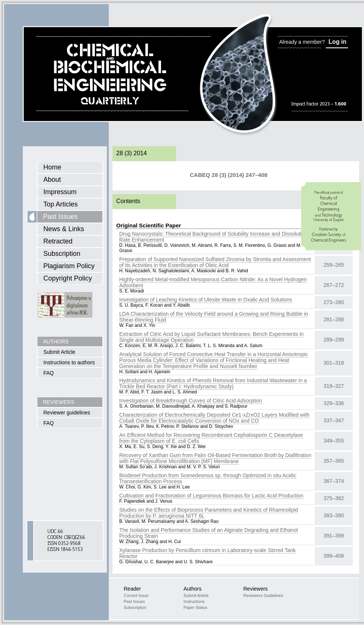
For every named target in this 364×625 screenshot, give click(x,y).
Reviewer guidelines (67, 413)
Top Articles (61, 204)
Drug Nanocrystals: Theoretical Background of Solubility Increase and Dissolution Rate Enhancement (213, 237)
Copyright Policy (68, 278)
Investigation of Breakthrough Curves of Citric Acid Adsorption (191, 401)
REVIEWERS (59, 402)
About (52, 180)
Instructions (194, 601)
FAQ (49, 373)
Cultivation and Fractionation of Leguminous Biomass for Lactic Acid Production (211, 496)
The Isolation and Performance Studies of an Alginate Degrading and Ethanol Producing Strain (209, 533)
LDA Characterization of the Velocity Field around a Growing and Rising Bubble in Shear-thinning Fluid (214, 317)
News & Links (64, 229)
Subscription (62, 254)
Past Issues (60, 217)
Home (52, 167)
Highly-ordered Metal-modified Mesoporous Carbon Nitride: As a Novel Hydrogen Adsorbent (213, 282)
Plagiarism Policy (69, 266)
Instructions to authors (69, 362)
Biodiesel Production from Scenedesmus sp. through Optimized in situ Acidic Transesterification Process (208, 478)
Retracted (58, 241)
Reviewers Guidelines (263, 595)
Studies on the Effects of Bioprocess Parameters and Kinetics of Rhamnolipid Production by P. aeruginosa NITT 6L (209, 513)
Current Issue (136, 595)
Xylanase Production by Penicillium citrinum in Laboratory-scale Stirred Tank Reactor (207, 553)
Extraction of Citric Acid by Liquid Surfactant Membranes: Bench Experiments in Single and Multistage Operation (211, 337)
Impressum (60, 192)
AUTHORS (56, 341)
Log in (337, 42)
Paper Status (195, 607)
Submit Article (59, 352)
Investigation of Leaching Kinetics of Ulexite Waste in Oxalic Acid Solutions (206, 300)
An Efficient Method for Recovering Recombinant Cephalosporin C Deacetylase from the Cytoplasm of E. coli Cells (211, 438)
